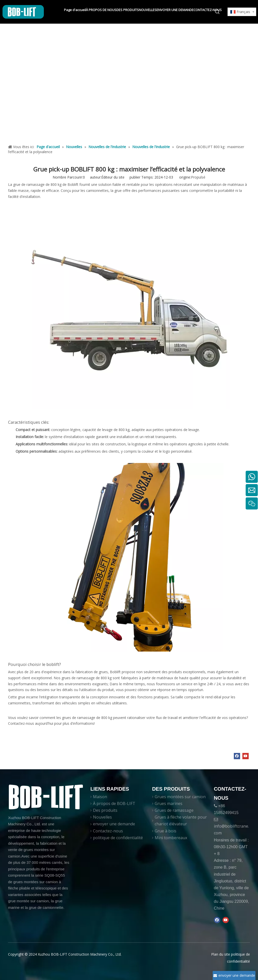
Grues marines (169, 803)
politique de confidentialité (118, 838)
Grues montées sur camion (180, 797)
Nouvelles (102, 817)
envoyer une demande (114, 824)
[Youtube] (246, 756)
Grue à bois (166, 831)
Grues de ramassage (174, 810)
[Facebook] (237, 756)
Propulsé (198, 177)
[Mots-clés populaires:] (217, 12)
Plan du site (221, 954)
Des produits (105, 810)
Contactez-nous (108, 831)
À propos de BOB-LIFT (114, 803)
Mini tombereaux (171, 838)
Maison (100, 797)
